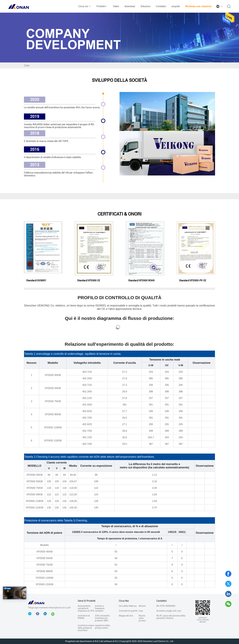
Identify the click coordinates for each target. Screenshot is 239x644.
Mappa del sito (126, 616)
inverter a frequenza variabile (100, 608)
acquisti (176, 6)
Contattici (161, 6)
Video (116, 6)
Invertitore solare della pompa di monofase (86, 628)
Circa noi (85, 6)
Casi (141, 611)
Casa (27, 65)
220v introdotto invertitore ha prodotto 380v (102, 618)
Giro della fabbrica (128, 606)
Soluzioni (145, 6)
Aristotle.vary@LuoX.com (169, 611)
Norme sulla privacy (142, 618)
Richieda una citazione (198, 6)
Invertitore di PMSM (84, 617)
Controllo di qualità (128, 611)
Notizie (142, 606)
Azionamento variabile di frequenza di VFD (86, 608)
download (130, 6)
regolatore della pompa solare (102, 627)
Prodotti (102, 6)
